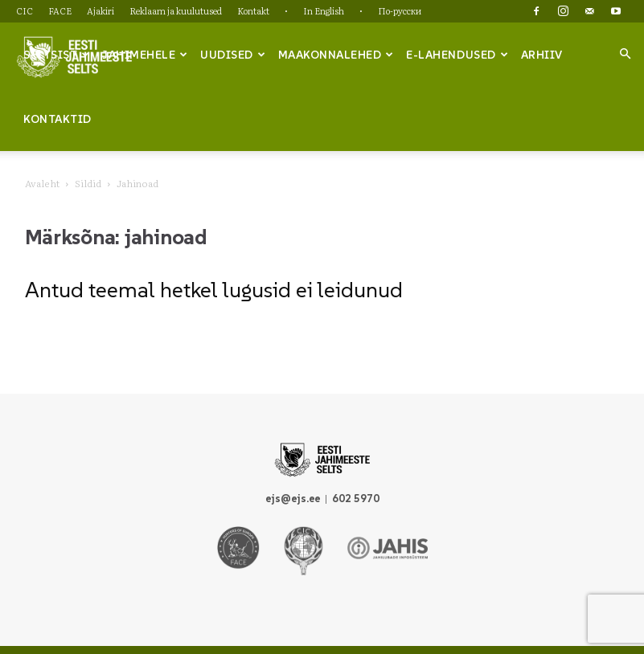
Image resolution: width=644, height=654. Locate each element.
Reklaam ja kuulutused (176, 10)
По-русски (400, 10)
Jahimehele (145, 55)
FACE (60, 10)
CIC (25, 10)
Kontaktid (57, 119)
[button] (625, 54)
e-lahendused (457, 55)
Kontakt (253, 10)
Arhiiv (542, 55)
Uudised (233, 55)
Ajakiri (100, 10)
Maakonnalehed (336, 55)
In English (324, 10)
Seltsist (57, 55)
